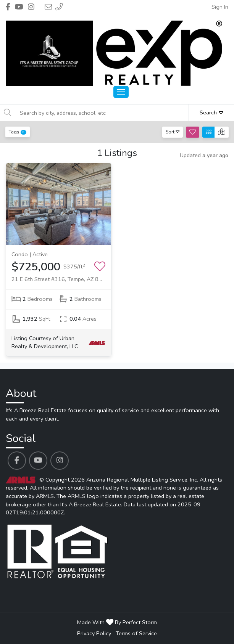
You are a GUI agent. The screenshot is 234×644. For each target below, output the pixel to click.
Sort (173, 132)
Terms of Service (136, 633)
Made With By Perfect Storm (117, 622)
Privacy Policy (94, 633)
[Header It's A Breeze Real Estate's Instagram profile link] (31, 7)
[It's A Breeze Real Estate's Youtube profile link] (38, 461)
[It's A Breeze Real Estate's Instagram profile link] (60, 461)
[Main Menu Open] (121, 92)
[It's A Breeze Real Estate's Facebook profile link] (17, 461)
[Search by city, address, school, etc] (102, 113)
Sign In (220, 7)
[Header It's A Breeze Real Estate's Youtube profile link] (19, 7)
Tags (18, 132)
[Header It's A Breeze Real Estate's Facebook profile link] (8, 7)
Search (211, 112)
